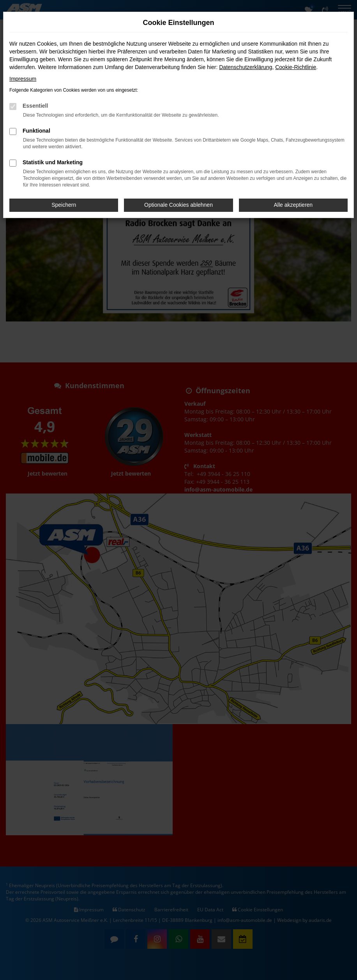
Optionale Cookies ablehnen (178, 205)
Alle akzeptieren (293, 205)
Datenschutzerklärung (246, 67)
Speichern (64, 205)
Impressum (23, 79)
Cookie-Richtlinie (296, 67)
